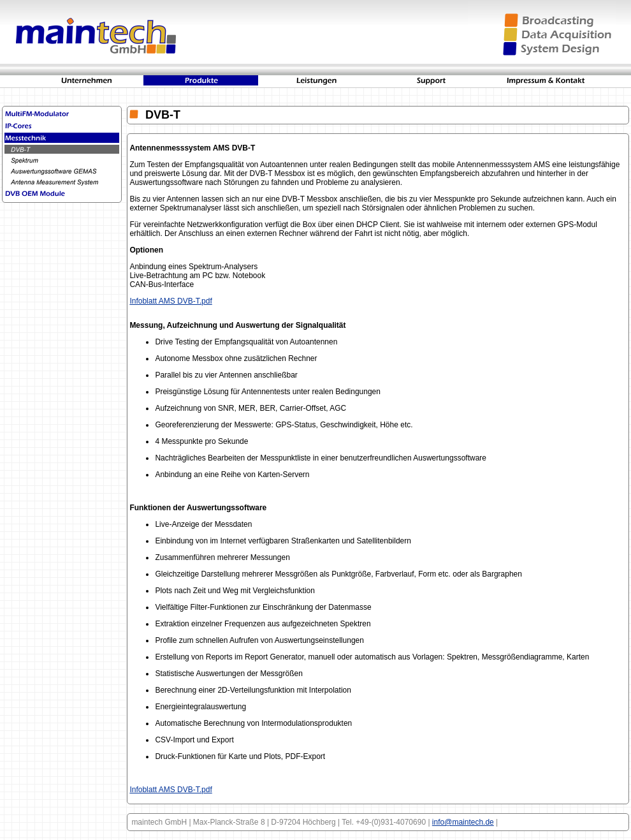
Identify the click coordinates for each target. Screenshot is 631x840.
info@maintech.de (463, 822)
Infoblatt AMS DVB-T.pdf (170, 301)
